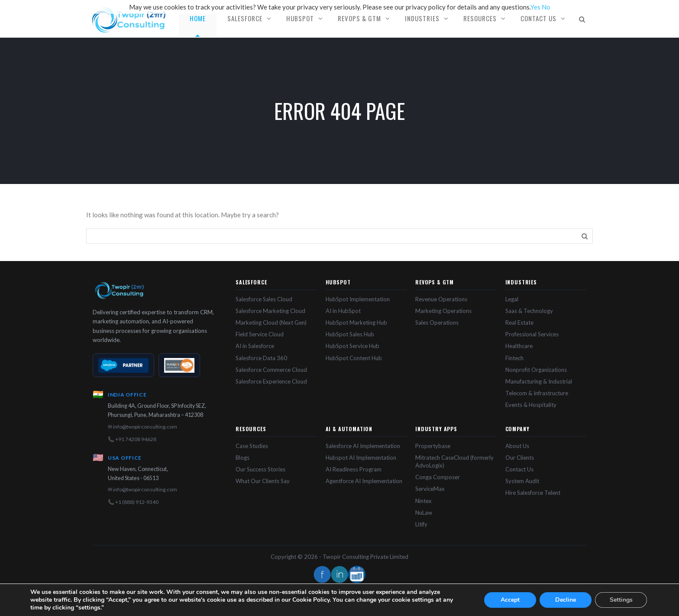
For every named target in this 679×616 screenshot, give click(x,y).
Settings (621, 600)
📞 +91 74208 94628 (132, 439)
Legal (512, 299)
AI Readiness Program (354, 469)
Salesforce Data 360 (261, 358)
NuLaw (424, 513)
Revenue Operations (441, 299)
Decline (566, 600)
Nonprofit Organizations (536, 370)
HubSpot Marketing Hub (356, 323)
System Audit (522, 481)
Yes (535, 7)
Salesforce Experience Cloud (271, 381)
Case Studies (252, 446)
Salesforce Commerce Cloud (271, 370)
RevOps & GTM (359, 18)
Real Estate (519, 323)
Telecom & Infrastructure (537, 393)
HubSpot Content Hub (354, 358)
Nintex (424, 501)
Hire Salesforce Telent (533, 493)
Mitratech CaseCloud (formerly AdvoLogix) (454, 461)
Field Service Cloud (260, 334)
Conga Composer (438, 477)
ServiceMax (430, 489)
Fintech (514, 358)
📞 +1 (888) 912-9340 (133, 502)
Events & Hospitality (531, 405)
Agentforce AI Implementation (364, 481)
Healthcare (519, 346)
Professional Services (532, 334)
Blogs (242, 458)
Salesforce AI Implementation (363, 446)
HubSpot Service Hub (352, 346)
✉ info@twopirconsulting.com (142, 427)
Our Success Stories (260, 469)
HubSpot (300, 18)
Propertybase (433, 446)
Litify (421, 524)
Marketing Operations (443, 311)
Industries (422, 18)
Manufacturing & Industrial (539, 381)
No (546, 7)
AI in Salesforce (255, 346)
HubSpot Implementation (358, 299)
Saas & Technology (529, 311)
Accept (510, 600)
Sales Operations (437, 323)
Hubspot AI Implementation (361, 458)
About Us (517, 446)
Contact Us (538, 18)
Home (198, 18)
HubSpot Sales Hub (350, 334)
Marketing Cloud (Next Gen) (271, 323)
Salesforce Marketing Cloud (270, 311)
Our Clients (520, 458)
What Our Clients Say (263, 481)
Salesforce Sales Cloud (264, 299)
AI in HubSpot (343, 311)
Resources (480, 18)
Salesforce (245, 18)
